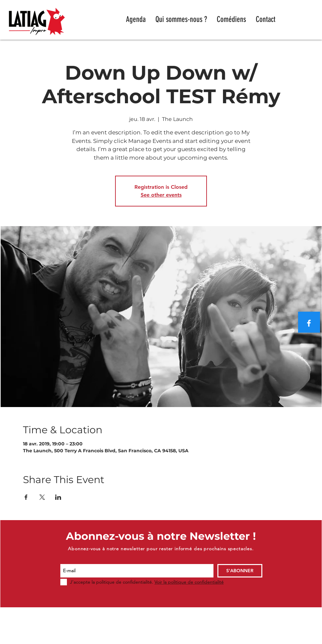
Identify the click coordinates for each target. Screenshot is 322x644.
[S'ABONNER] (240, 571)
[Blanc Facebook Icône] (309, 323)
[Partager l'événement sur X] (42, 497)
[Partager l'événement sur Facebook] (26, 497)
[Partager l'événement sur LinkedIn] (58, 497)
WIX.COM (277, 641)
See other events (161, 195)
